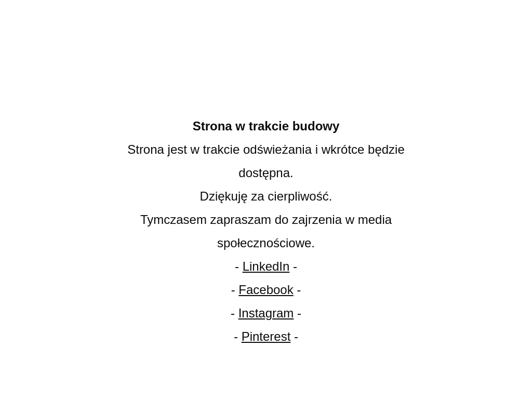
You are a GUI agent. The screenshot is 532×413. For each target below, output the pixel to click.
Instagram (266, 313)
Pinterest (266, 336)
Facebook (266, 290)
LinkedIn (266, 266)
